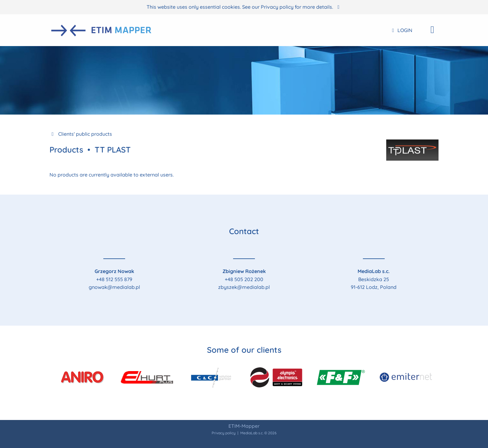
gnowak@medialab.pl (114, 287)
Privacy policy (277, 7)
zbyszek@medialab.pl (244, 287)
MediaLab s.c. (252, 433)
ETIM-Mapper (244, 426)
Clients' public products (81, 134)
